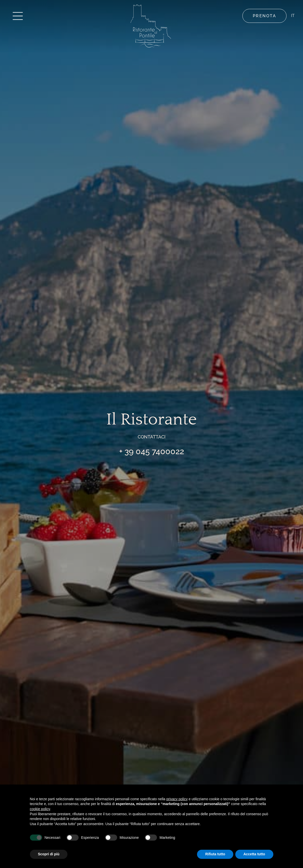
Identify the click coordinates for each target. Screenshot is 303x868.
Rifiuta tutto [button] (215, 854)
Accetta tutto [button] (254, 854)
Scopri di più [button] (49, 854)
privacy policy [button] (177, 799)
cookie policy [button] (40, 809)
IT (292, 16)
